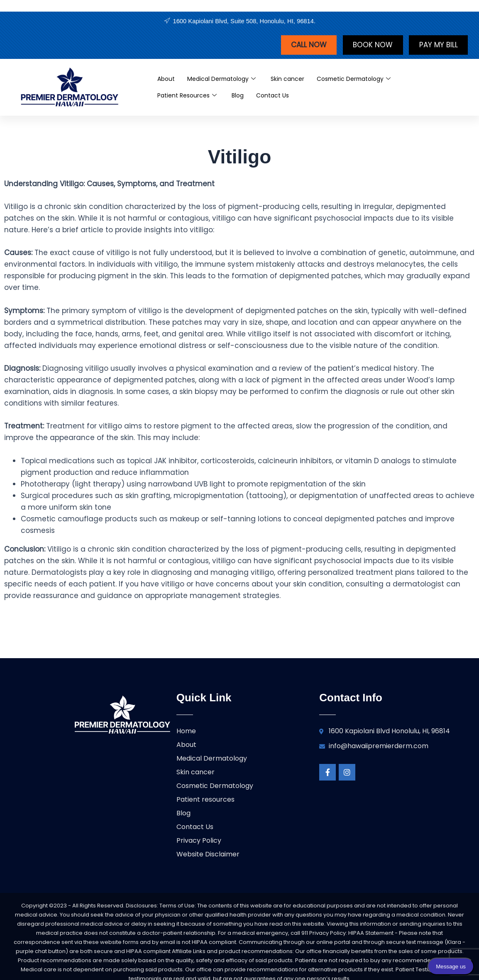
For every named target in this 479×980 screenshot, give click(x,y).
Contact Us (280, 96)
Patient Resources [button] (189, 96)
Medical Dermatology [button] (225, 80)
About (167, 79)
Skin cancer (294, 79)
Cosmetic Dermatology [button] (364, 80)
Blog (243, 96)
